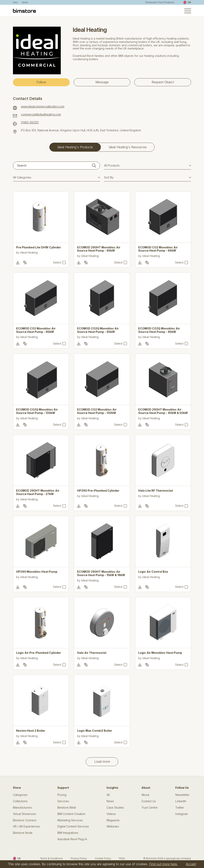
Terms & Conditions (51, 858)
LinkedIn (181, 801)
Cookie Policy (103, 858)
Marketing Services (70, 820)
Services (63, 801)
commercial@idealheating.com (41, 114)
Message (102, 82)
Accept (191, 864)
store (25, 2)
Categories (20, 795)
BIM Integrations (68, 833)
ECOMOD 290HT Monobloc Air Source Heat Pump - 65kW (99, 249)
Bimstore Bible (67, 808)
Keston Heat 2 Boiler (31, 731)
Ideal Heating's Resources (128, 147)
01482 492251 (30, 122)
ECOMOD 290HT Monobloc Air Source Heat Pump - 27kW (38, 492)
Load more (102, 761)
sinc (15, 2)
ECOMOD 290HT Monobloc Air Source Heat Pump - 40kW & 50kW (163, 411)
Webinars (113, 826)
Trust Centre (150, 808)
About (145, 795)
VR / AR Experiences (26, 826)
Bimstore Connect (25, 820)
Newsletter (182, 795)
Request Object (163, 82)
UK (187, 2)
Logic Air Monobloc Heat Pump (160, 653)
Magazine (113, 820)
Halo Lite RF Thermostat (156, 491)
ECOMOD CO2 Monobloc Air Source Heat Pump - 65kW (158, 249)
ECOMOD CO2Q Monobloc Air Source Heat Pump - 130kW (37, 411)
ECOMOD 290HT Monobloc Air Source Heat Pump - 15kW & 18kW (101, 573)
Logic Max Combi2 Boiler (95, 731)
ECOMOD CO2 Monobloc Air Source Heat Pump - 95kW (36, 330)
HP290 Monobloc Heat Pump (37, 572)
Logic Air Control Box (153, 572)
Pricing (62, 795)
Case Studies (115, 808)
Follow (41, 82)
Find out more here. (163, 864)
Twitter (180, 808)
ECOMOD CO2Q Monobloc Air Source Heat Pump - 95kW (159, 330)
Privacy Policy (79, 858)
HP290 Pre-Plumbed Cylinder (98, 491)
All (108, 795)
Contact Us (149, 801)
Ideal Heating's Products (75, 147)
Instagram (182, 814)
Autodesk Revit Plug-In (72, 839)
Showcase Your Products (160, 2)
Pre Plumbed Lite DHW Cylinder (39, 247)
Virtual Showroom (24, 814)
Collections (20, 801)
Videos (111, 814)
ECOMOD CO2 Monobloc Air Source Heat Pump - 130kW (97, 411)
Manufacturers (22, 808)
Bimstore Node (23, 833)
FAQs (122, 858)
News (110, 801)
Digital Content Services (73, 826)
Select (57, 263)
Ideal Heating (29, 252)
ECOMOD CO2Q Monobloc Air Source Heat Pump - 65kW (98, 330)
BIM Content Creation (71, 814)
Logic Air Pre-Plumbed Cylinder (39, 653)
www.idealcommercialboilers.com (43, 107)
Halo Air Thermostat (92, 653)
